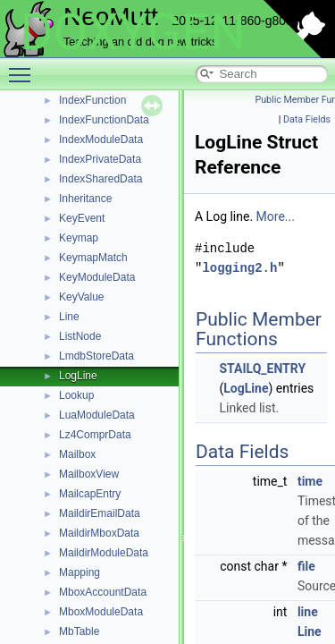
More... (276, 216)
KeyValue (81, 297)
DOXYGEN (133, 32)
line (308, 612)
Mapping (80, 572)
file (306, 566)
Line (69, 317)
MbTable (79, 631)
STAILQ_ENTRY (262, 369)
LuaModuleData (97, 415)
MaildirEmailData (100, 513)
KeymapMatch (93, 258)
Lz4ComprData (95, 435)
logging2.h (239, 268)
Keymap (79, 238)
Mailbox (77, 454)
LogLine (78, 376)
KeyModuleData (97, 277)
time (310, 481)
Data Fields (307, 119)
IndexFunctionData (104, 120)
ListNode (80, 336)
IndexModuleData (101, 140)
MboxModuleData (101, 612)
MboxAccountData (103, 592)
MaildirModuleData (104, 553)
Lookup (76, 395)
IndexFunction (92, 100)
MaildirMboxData (99, 533)
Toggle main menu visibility (24, 67)
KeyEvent (82, 218)
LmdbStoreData (96, 356)
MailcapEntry (90, 494)
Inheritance (85, 199)
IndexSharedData (100, 179)
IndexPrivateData (100, 159)
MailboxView (89, 474)
